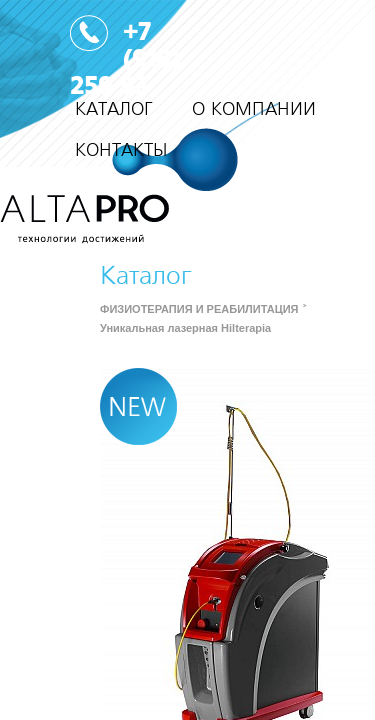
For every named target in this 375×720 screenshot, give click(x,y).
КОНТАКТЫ (121, 150)
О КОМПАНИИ (254, 109)
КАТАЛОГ (113, 109)
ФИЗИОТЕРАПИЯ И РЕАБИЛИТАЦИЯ (199, 309)
